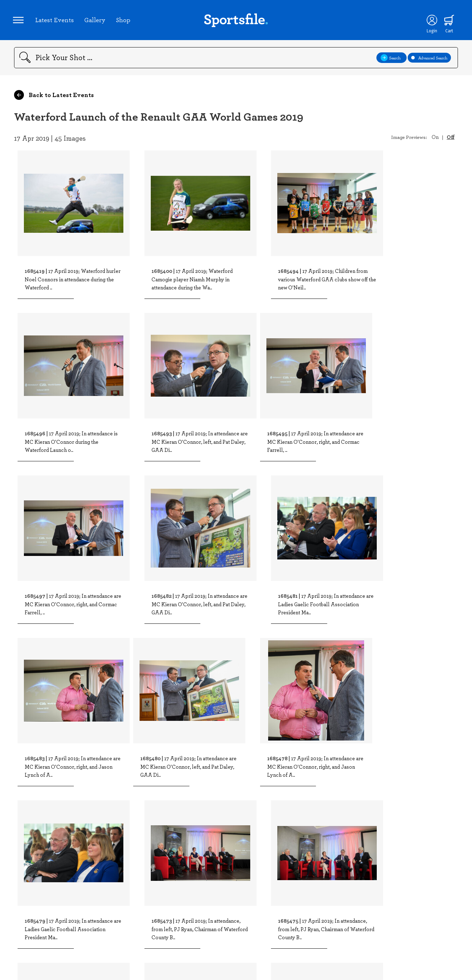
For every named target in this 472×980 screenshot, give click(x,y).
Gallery (96, 21)
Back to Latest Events (54, 97)
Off (451, 139)
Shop (124, 21)
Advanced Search (429, 60)
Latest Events (56, 21)
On (435, 139)
